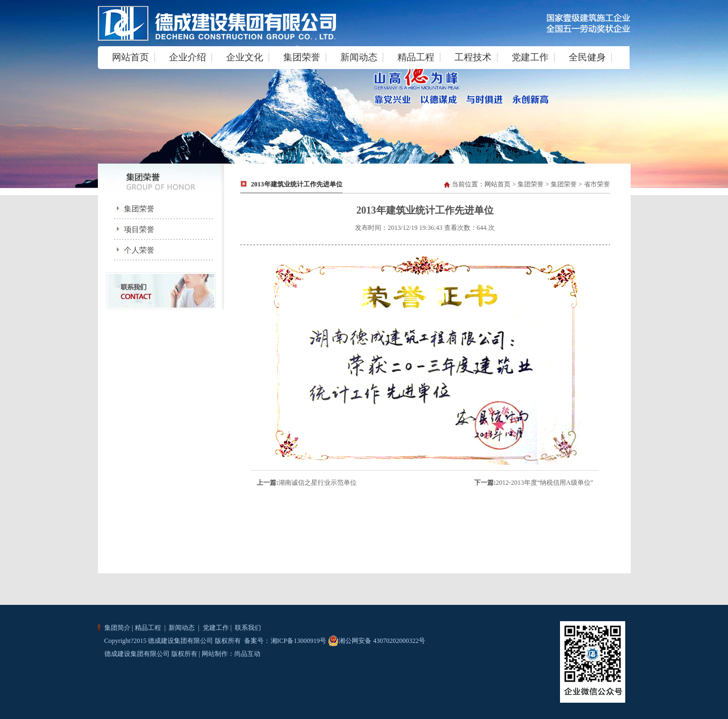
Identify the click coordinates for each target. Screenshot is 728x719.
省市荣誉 (597, 184)
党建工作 (530, 57)
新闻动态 (359, 57)
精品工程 (416, 57)
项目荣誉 (132, 230)
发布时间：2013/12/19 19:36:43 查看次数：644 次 (425, 228)
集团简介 (117, 628)
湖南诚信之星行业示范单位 (318, 483)
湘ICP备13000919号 (299, 641)
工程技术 (473, 57)
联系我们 (247, 628)
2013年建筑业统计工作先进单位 (297, 184)
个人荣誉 (132, 250)
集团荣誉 (302, 57)
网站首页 (130, 57)
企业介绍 (188, 57)
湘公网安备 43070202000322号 (377, 641)
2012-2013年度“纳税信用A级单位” (545, 483)
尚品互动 (247, 654)
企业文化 (245, 57)
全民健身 (587, 57)
